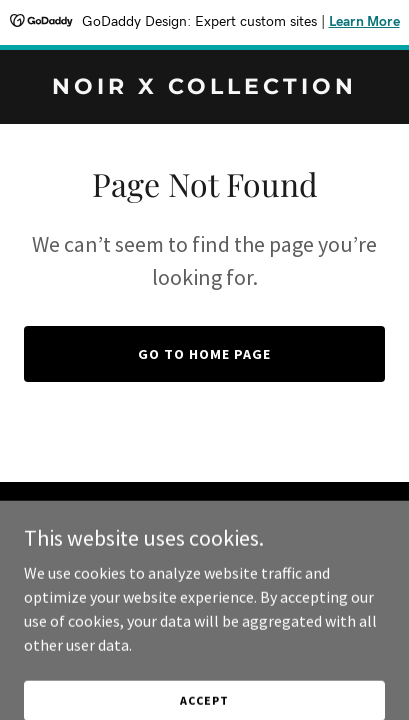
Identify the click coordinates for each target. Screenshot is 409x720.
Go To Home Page (204, 354)
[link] (204, 88)
